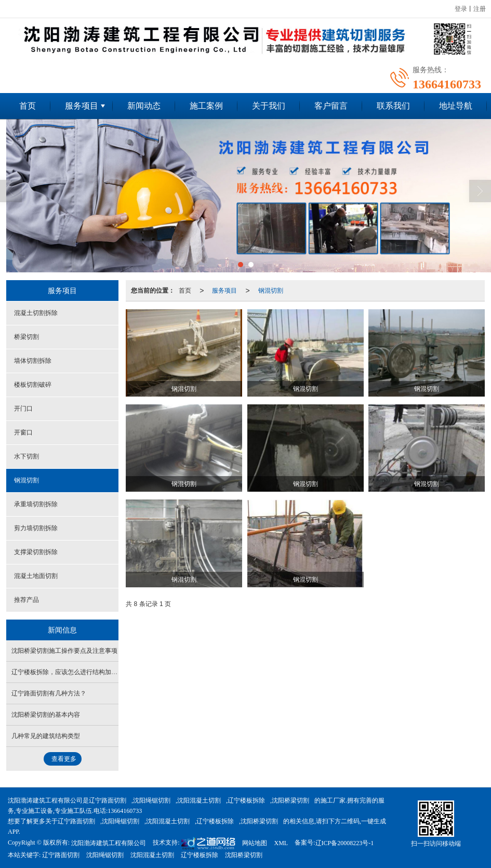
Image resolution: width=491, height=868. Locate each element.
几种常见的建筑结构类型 (46, 736)
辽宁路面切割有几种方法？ (49, 693)
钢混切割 (271, 291)
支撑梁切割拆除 (36, 552)
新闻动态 (144, 106)
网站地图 (255, 843)
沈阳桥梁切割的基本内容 (46, 715)
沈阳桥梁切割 (290, 800)
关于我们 (269, 106)
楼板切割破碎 (33, 385)
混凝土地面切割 (36, 576)
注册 (480, 9)
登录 (461, 9)
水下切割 (26, 456)
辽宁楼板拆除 (246, 800)
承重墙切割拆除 (36, 504)
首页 (28, 106)
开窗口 (23, 432)
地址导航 (456, 106)
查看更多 (64, 759)
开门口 (23, 409)
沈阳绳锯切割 (152, 800)
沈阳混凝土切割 (199, 800)
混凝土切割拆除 (36, 313)
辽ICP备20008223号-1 (345, 843)
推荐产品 (26, 600)
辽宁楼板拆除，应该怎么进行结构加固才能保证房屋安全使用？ (99, 672)
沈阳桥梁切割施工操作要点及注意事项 (64, 651)
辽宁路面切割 (108, 800)
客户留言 (331, 106)
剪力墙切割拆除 (36, 528)
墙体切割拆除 (33, 361)
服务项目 (82, 106)
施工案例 (206, 106)
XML (281, 843)
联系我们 (393, 106)
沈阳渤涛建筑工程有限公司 (109, 843)
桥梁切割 (26, 337)
